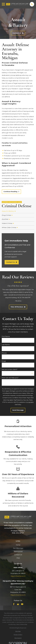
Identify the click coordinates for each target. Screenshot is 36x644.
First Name (6, 336)
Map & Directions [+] (18, 576)
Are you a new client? (10, 370)
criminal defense (16, 75)
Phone (4, 353)
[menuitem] (18, 211)
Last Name (6, 345)
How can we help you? (10, 378)
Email (4, 361)
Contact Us (18, 33)
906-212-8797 (18, 533)
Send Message (18, 410)
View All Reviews (18, 307)
